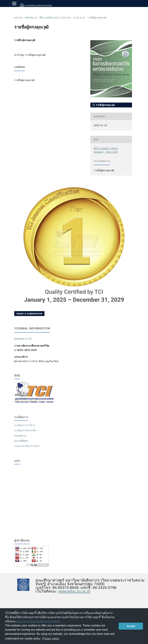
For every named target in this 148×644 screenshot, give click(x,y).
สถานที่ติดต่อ (21, 441)
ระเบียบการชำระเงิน (25, 430)
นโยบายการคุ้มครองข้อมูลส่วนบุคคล (38, 621)
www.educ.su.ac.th (74, 591)
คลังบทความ (31, 18)
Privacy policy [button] (51, 639)
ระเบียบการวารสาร (25, 425)
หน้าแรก (18, 18)
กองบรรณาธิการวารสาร (27, 446)
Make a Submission (29, 314)
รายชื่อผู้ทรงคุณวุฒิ (105, 105)
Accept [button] (131, 626)
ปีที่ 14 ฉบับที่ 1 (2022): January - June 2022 (62, 18)
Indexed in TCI (23, 339)
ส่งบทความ (20, 436)
